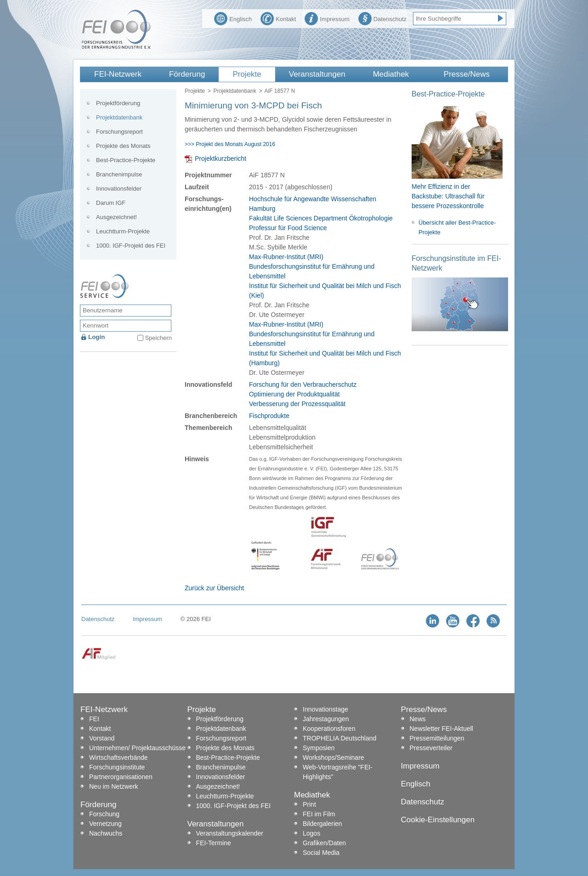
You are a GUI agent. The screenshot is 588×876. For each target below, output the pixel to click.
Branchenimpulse (119, 174)
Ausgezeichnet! (116, 217)
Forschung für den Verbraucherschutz (303, 384)
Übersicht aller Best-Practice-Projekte (457, 227)
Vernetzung (105, 824)
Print (309, 804)
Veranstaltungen (317, 74)
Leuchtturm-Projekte (123, 231)
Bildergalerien (322, 824)
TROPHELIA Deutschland (339, 738)
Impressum (327, 18)
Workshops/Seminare (334, 757)
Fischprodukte (269, 416)
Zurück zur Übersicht (214, 588)
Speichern (158, 338)
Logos (311, 833)
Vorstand (102, 738)
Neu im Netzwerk (114, 786)
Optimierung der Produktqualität (294, 394)
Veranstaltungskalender (230, 833)
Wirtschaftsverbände (119, 757)
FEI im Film (319, 814)
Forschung (104, 814)
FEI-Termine (214, 843)
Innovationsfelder (119, 189)
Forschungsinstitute (117, 767)
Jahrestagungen (326, 719)
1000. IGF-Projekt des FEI (131, 246)
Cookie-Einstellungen (438, 820)
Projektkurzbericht (220, 158)
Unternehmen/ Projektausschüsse (137, 748)
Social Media (321, 853)
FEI (94, 719)
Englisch (233, 18)
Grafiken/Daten (324, 843)
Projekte (247, 74)
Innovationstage (325, 709)
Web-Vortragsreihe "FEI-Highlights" (338, 772)
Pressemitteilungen (437, 738)
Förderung (187, 74)
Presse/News (467, 74)
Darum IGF (111, 203)
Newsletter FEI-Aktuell (441, 729)
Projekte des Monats (123, 146)
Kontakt (278, 18)
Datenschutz (382, 18)
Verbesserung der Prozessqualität (297, 404)
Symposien (319, 748)
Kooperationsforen (329, 729)
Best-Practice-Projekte (126, 160)
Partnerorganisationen (121, 777)
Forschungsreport (119, 132)
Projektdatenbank (235, 91)
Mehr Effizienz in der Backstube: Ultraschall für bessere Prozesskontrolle (448, 196)
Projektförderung (118, 103)
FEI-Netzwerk (118, 74)
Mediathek (391, 74)
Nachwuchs (106, 833)
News (418, 719)
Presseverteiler (431, 748)
